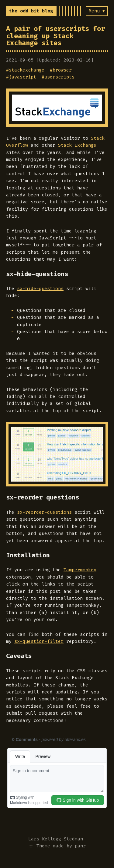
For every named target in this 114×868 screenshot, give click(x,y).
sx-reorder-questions (44, 512)
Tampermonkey (80, 570)
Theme (43, 846)
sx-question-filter (39, 641)
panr (80, 846)
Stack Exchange (77, 145)
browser (62, 70)
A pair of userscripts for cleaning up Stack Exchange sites (55, 36)
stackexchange (27, 70)
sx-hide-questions (40, 289)
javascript (22, 77)
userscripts (59, 77)
